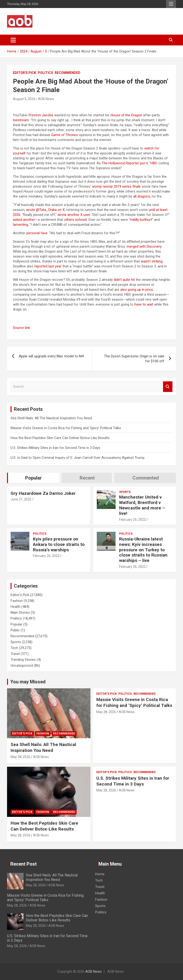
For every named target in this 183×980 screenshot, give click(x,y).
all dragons (142, 196)
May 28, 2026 (20, 757)
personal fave (37, 233)
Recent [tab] (87, 478)
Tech (14, 648)
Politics (45, 73)
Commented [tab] (146, 478)
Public (15, 630)
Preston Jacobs (41, 115)
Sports (125, 492)
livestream (21, 120)
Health (16, 607)
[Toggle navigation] (13, 40)
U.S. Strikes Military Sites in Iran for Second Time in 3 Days (55, 448)
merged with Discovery (144, 246)
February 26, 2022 (132, 520)
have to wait (144, 304)
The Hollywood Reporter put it (125, 163)
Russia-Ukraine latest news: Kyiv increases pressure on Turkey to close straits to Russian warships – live (143, 550)
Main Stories (20, 613)
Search (168, 387)
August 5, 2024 (24, 99)
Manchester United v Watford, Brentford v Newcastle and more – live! (142, 505)
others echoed (75, 220)
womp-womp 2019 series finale (116, 186)
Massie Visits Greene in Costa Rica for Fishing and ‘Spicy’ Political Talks (66, 428)
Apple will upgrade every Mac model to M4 (51, 356)
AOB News (46, 99)
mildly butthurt (141, 220)
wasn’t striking (152, 261)
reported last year (48, 266)
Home (100, 874)
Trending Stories (23, 660)
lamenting (20, 225)
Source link (21, 328)
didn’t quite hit (124, 280)
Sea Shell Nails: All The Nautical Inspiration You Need (51, 418)
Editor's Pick (25, 73)
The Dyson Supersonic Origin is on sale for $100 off (134, 359)
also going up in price (137, 290)
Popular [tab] (33, 478)
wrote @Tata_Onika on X (45, 210)
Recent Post (23, 864)
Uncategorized (22, 665)
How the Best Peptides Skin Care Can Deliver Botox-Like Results (60, 438)
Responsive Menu (171, 4)
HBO (154, 163)
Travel (15, 654)
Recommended (68, 73)
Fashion (17, 601)
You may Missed (28, 682)
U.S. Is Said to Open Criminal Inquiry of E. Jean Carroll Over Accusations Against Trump (78, 458)
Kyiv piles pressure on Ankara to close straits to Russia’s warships (59, 544)
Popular (16, 624)
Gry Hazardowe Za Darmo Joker (43, 493)
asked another (24, 220)
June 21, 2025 (21, 499)
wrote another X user (74, 215)
